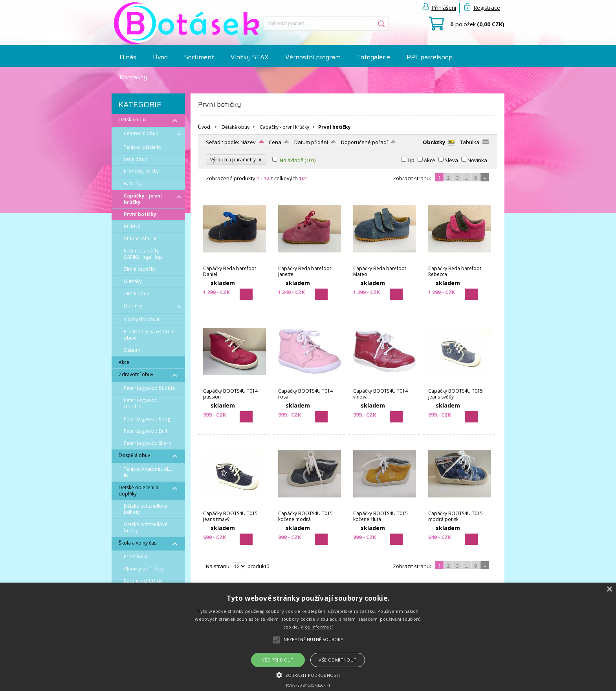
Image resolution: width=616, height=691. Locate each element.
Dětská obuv (236, 127)
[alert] (308, 637)
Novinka (477, 160)
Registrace (487, 8)
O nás (128, 57)
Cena (275, 142)
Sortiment (199, 57)
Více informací (317, 627)
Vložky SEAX (250, 57)
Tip (411, 160)
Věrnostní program (313, 57)
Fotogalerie (374, 57)
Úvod (160, 57)
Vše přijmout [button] (278, 660)
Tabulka (470, 142)
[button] (308, 675)
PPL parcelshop (430, 57)
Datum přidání (311, 142)
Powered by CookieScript (308, 685)
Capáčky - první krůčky (284, 127)
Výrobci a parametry (236, 159)
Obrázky (434, 142)
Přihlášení (444, 8)
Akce (430, 160)
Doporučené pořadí (364, 142)
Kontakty (133, 77)
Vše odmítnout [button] (337, 660)
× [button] (609, 590)
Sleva (451, 160)
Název (248, 142)
